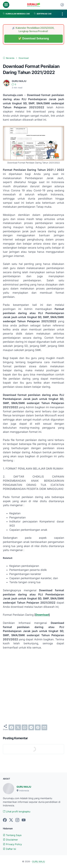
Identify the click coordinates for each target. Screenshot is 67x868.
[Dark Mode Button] (62, 5)
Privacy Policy (12, 844)
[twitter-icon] (11, 820)
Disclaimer (10, 840)
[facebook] (11, 727)
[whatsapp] (25, 727)
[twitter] (18, 727)
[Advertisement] (33, 687)
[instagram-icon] (17, 820)
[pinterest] (38, 727)
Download (42, 615)
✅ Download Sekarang (33, 39)
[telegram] (31, 727)
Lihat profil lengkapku (17, 812)
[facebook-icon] (5, 820)
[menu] (6, 5)
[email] (44, 727)
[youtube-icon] (24, 820)
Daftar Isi (9, 849)
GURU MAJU (24, 787)
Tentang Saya (12, 835)
